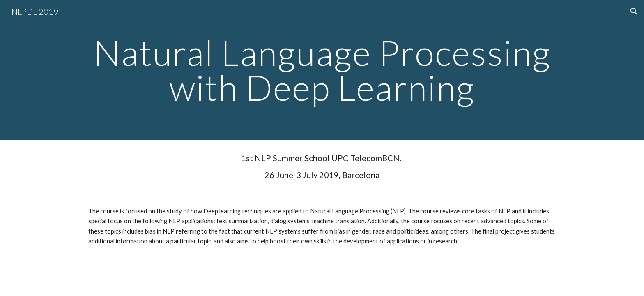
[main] (322, 70)
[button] (634, 12)
